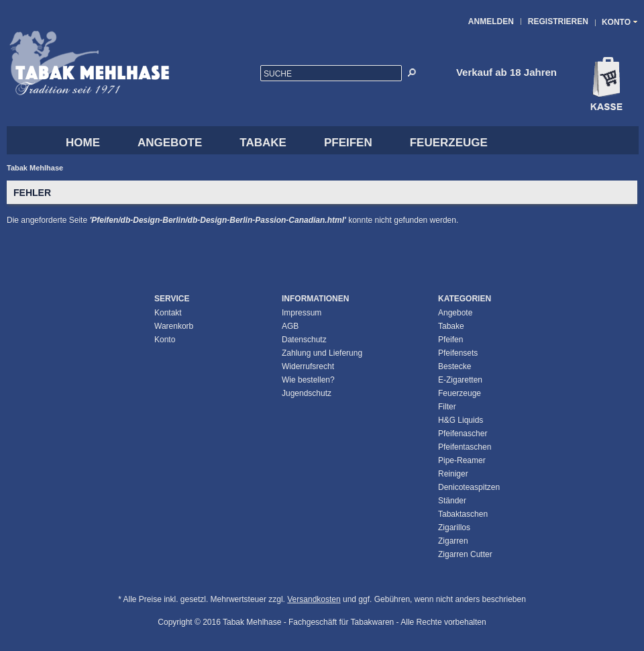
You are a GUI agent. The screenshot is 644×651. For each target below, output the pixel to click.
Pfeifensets (458, 353)
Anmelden (491, 21)
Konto (165, 340)
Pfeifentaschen (465, 447)
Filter (447, 407)
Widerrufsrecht (308, 366)
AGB (290, 326)
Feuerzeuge (449, 143)
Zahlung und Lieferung (322, 353)
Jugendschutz (307, 393)
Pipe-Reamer (462, 460)
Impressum (302, 313)
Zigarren (453, 541)
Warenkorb (174, 326)
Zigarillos (454, 528)
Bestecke (454, 366)
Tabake (263, 143)
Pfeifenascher (463, 434)
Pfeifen (348, 143)
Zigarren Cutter (465, 554)
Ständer (452, 501)
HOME (83, 143)
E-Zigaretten (460, 380)
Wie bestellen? (308, 380)
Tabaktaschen (463, 514)
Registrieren (558, 21)
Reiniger (453, 474)
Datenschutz (304, 340)
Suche (278, 74)
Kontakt (168, 313)
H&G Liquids (461, 420)
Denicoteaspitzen (469, 487)
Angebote (170, 143)
